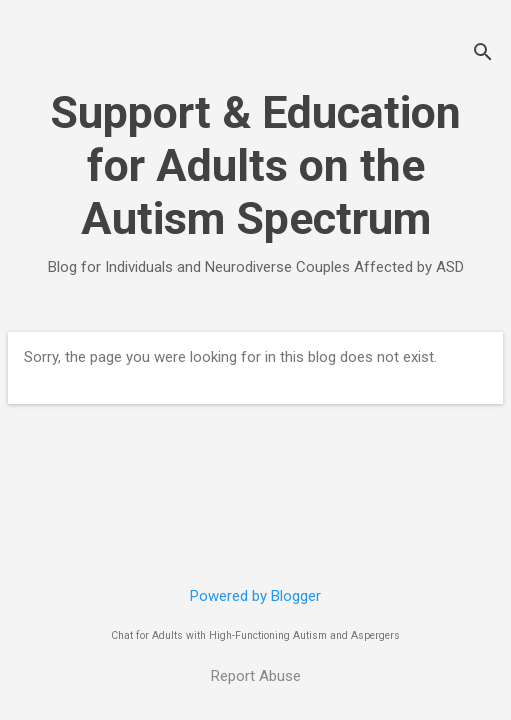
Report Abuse (256, 676)
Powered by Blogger (255, 596)
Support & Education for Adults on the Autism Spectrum (255, 165)
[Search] (483, 54)
